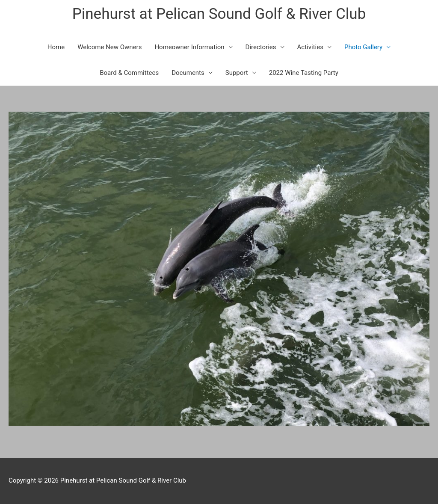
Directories (261, 47)
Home (56, 47)
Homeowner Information (189, 47)
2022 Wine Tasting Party (304, 73)
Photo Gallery (363, 47)
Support (237, 73)
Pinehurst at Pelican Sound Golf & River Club (219, 14)
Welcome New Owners (109, 47)
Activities (310, 47)
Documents (188, 73)
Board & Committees (129, 73)
